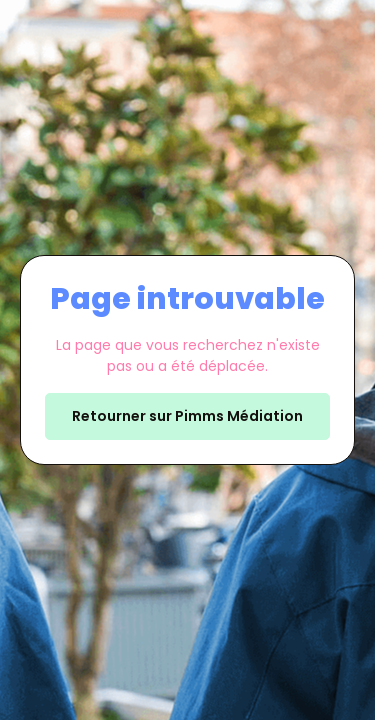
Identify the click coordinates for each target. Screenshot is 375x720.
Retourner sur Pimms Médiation (187, 416)
